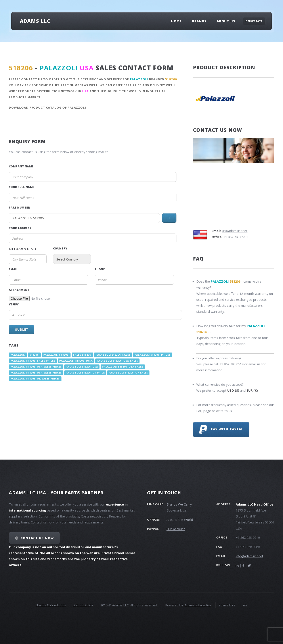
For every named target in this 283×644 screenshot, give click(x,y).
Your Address (20, 228)
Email (13, 269)
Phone (100, 269)
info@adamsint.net (250, 556)
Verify (14, 304)
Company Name (21, 166)
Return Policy (83, 605)
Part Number (19, 207)
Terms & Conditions (51, 605)
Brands (199, 21)
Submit (22, 330)
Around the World (180, 519)
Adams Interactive (198, 605)
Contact (254, 21)
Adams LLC (35, 21)
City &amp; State (23, 249)
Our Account (176, 529)
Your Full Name (22, 187)
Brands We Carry (179, 504)
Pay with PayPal (221, 429)
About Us (226, 21)
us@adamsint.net (235, 231)
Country (60, 248)
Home (176, 21)
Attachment (19, 290)
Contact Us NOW (37, 538)
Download (19, 107)
